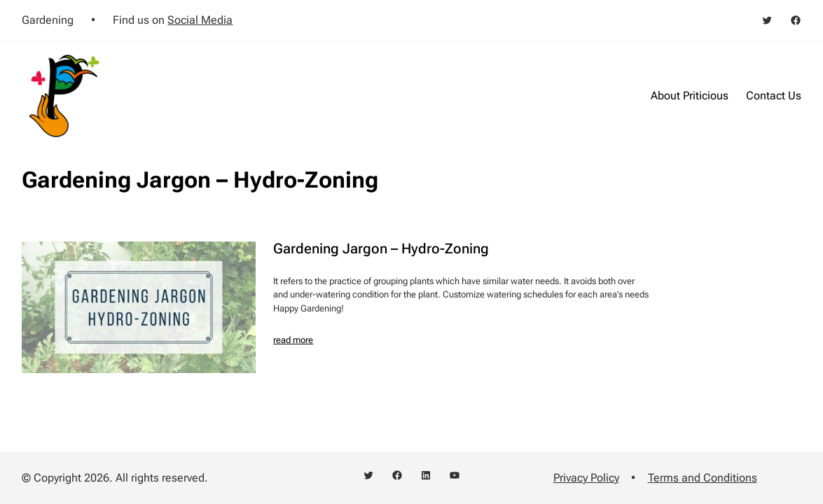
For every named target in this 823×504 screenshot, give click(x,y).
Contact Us (774, 96)
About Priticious (690, 96)
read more (293, 340)
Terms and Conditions (703, 478)
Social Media (200, 20)
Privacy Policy (586, 478)
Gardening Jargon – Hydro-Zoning (381, 249)
